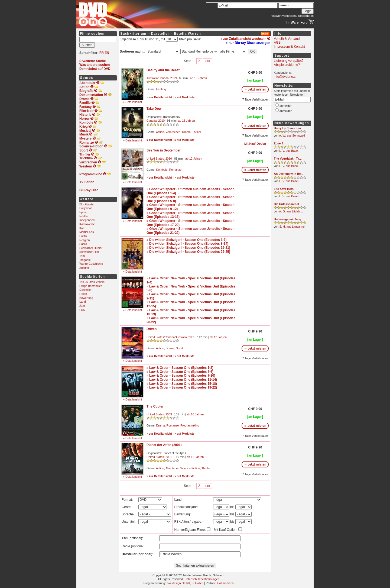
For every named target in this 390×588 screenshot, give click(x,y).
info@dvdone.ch (286, 77)
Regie (83, 294)
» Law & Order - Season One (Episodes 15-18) (182, 384)
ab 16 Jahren (199, 78)
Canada (163, 78)
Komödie (162, 170)
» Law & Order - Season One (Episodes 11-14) (182, 380)
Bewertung (86, 298)
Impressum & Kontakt (289, 47)
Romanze (175, 170)
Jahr (82, 306)
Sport (179, 348)
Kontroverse (87, 224)
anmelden (286, 106)
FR (102, 53)
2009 (174, 78)
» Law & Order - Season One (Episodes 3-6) (180, 372)
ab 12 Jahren (194, 159)
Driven (152, 329)
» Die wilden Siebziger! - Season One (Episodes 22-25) (188, 252)
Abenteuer (172, 468)
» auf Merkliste (184, 97)
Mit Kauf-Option (255, 144)
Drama (186, 132)
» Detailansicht (132, 102)
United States (155, 159)
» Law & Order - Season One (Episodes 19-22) (182, 387)
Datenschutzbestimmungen (202, 579)
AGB (277, 43)
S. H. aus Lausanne (292, 227)
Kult (82, 228)
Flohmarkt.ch (225, 583)
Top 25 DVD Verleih (92, 282)
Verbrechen (173, 132)
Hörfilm (84, 216)
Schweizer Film (89, 252)
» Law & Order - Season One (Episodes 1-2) (180, 368)
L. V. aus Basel (289, 151)
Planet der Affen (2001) (164, 445)
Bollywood (86, 208)
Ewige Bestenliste (91, 286)
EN (107, 53)
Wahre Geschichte (91, 264)
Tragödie (85, 260)
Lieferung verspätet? (289, 61)
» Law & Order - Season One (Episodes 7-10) (181, 376)
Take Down (155, 109)
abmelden (286, 111)
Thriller (197, 132)
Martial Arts (87, 232)
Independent (87, 220)
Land (83, 302)
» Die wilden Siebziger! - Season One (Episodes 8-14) (187, 244)
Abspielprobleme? (287, 65)
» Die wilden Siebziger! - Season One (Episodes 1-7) (186, 240)
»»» (207, 61)
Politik (83, 236)
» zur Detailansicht (159, 97)
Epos (83, 212)
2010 (161, 121)
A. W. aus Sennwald (292, 135)
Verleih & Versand (287, 39)
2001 (192, 337)
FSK (82, 310)
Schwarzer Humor (91, 248)
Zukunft (84, 268)
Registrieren (306, 16)
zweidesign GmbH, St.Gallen (185, 583)
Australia (152, 78)
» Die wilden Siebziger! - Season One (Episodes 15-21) (188, 248)
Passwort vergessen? (284, 16)
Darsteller (86, 290)
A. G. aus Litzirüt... (291, 211)
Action (160, 132)
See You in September (164, 150)
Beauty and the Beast (163, 70)
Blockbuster (87, 204)
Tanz (82, 256)
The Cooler (155, 406)
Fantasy (161, 89)
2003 (169, 414)
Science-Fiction (190, 468)
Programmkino (190, 425)
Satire (83, 244)
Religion (85, 240)
